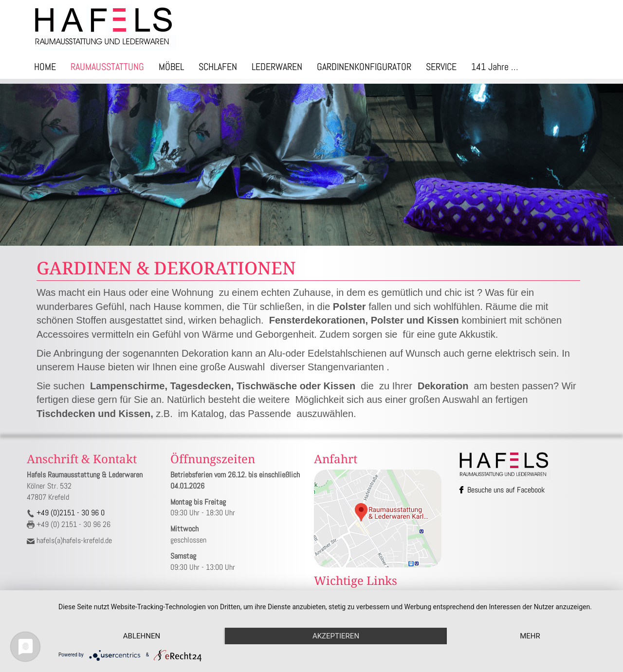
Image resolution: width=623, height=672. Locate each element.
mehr (530, 636)
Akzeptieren (336, 636)
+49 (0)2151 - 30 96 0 (70, 513)
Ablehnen (142, 636)
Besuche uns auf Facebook (502, 490)
